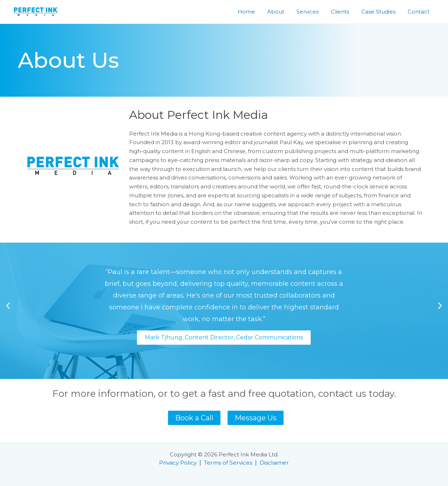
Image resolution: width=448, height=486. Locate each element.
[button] (8, 305)
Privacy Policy (177, 463)
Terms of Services (229, 463)
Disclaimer (276, 463)
